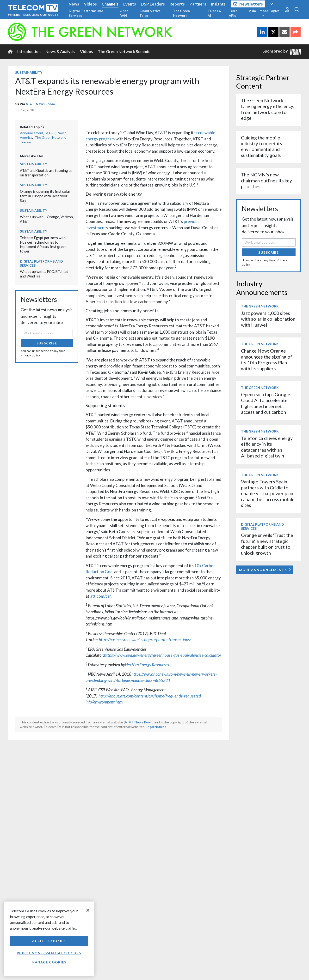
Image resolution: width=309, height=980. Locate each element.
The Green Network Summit (124, 51)
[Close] (88, 910)
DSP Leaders (153, 4)
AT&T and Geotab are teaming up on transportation (46, 173)
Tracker (26, 142)
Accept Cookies (49, 941)
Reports (177, 4)
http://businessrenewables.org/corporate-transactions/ (145, 640)
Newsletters (248, 4)
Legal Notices (156, 727)
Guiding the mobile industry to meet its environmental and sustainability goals (262, 146)
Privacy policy (30, 355)
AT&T (51, 133)
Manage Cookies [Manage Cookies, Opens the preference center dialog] (49, 962)
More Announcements (265, 570)
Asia (252, 11)
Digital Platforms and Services (86, 13)
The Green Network (181, 13)
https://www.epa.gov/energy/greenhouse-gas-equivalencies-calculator (163, 655)
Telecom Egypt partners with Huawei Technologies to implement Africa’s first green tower (43, 244)
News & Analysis (60, 51)
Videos (90, 4)
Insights (218, 4)
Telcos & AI (215, 13)
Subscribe (47, 343)
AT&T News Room (40, 104)
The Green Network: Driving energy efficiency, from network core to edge (267, 109)
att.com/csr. (101, 596)
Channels (110, 4)
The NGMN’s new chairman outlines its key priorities (266, 180)
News (74, 4)
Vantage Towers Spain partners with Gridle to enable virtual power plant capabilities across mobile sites (268, 493)
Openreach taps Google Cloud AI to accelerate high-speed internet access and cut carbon (266, 403)
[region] (49, 939)
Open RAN (124, 13)
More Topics (269, 13)
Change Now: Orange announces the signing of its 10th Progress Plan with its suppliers (267, 360)
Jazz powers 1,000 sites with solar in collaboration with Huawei (268, 319)
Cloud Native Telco (150, 13)
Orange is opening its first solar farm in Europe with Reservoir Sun (45, 196)
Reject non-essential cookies (49, 953)
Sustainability (29, 72)
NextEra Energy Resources (147, 665)
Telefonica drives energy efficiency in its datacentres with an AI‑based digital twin (267, 447)
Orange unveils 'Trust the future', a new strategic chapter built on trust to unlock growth (267, 544)
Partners (198, 4)
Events (130, 4)
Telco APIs (233, 13)
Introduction (29, 51)
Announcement (32, 133)
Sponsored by (282, 51)
